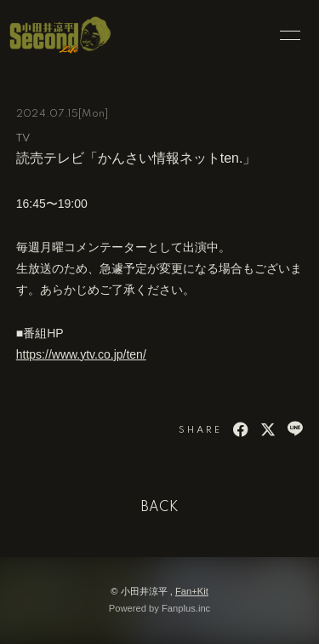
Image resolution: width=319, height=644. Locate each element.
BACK (160, 508)
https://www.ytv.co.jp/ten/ (81, 354)
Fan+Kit (192, 591)
